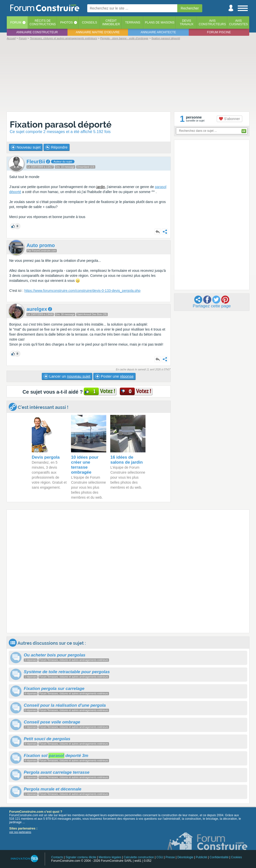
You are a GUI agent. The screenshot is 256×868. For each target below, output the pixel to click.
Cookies (236, 857)
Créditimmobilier (111, 23)
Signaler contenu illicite (81, 857)
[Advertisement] (128, 76)
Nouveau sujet (26, 147)
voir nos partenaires (20, 832)
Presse (170, 857)
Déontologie (185, 857)
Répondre (56, 147)
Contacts (57, 857)
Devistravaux (187, 23)
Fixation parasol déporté (61, 124)
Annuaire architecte (158, 32)
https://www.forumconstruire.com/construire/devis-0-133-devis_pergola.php (82, 291)
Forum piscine (219, 32)
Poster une (114, 376)
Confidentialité (219, 857)
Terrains (133, 23)
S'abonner (229, 119)
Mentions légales (110, 857)
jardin (101, 187)
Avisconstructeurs (212, 23)
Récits (43, 23)
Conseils (90, 23)
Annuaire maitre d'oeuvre (98, 32)
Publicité (201, 857)
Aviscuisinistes (238, 23)
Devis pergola (46, 457)
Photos (66, 23)
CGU (160, 857)
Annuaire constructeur (37, 32)
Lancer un (67, 376)
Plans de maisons (160, 23)
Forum (16, 23)
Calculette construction (139, 857)
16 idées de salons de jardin (126, 460)
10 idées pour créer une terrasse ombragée (85, 465)
